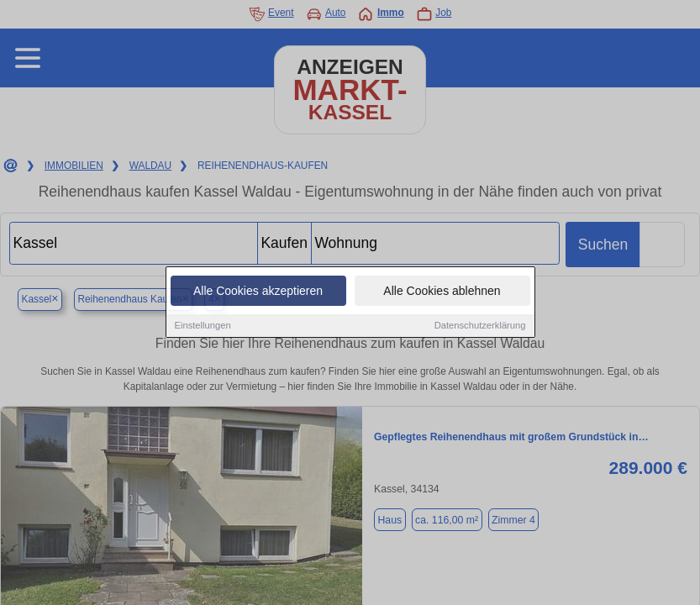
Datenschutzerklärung (480, 326)
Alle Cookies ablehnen (442, 292)
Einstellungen (203, 326)
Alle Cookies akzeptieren (258, 292)
